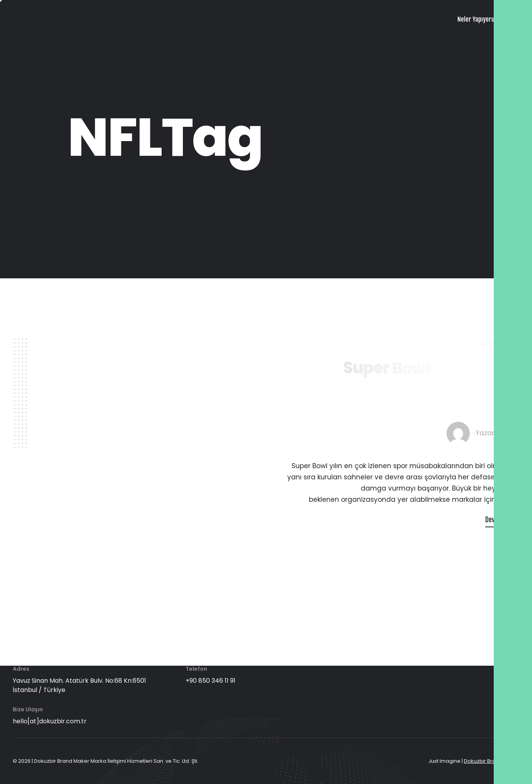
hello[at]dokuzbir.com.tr (50, 721)
